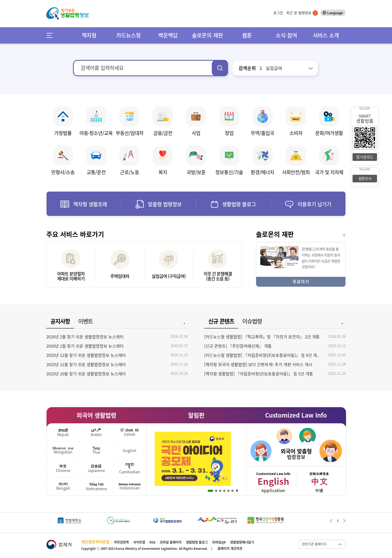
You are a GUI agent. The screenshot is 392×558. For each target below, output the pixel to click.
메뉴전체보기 (51, 35)
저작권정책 (121, 542)
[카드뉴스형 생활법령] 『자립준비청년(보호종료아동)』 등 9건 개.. (262, 355)
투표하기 (301, 281)
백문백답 (168, 35)
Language (335, 13)
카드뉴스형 (128, 35)
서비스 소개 (326, 35)
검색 (220, 68)
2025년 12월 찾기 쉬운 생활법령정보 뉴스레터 (86, 355)
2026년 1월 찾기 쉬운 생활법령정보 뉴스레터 (85, 346)
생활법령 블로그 (197, 542)
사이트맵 (139, 542)
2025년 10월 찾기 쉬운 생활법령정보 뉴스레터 (86, 374)
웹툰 (247, 35)
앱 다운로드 (365, 157)
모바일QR (219, 542)
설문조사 (365, 178)
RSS (152, 542)
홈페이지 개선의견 (230, 548)
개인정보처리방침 (95, 542)
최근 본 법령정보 (302, 13)
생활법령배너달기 (242, 542)
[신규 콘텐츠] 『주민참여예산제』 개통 (238, 346)
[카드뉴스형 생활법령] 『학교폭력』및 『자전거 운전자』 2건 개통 (262, 337)
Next (344, 521)
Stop (237, 491)
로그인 (278, 13)
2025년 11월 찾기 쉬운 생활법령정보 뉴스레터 (86, 364)
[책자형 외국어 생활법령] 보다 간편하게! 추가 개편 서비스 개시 (258, 364)
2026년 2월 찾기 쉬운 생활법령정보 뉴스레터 (85, 337)
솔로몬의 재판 (207, 35)
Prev (331, 521)
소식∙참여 (286, 35)
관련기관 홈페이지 (314, 544)
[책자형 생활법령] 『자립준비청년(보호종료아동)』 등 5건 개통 (259, 374)
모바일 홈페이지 (171, 542)
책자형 (89, 35)
